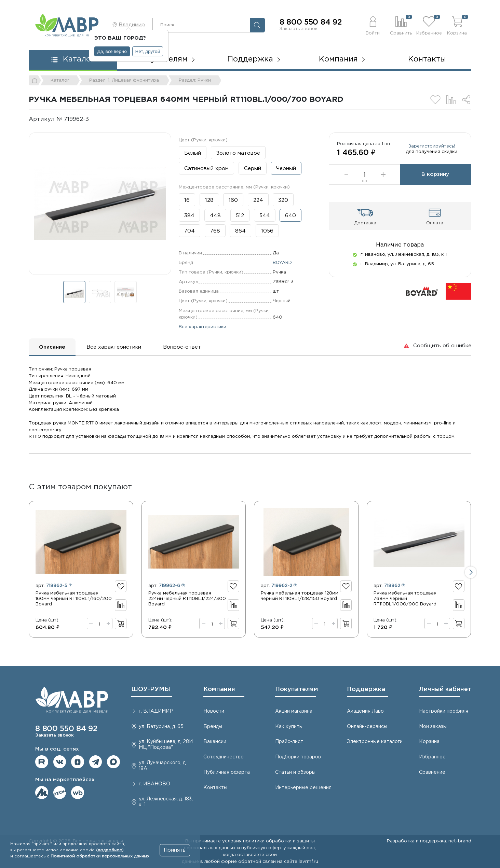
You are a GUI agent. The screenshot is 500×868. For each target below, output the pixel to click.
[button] (373, 25)
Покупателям (297, 689)
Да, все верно (112, 51)
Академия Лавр (365, 711)
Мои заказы (433, 727)
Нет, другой (148, 51)
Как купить (288, 727)
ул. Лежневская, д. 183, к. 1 (166, 802)
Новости (214, 711)
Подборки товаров (298, 757)
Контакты (427, 59)
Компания (219, 689)
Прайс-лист (289, 742)
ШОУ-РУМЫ (151, 689)
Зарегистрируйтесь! (432, 146)
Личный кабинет (445, 689)
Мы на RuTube (42, 762)
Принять (175, 850)
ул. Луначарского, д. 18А (163, 766)
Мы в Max (113, 762)
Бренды (213, 727)
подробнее (110, 850)
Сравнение (432, 772)
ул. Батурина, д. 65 (161, 727)
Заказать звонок (299, 29)
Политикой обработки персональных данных (100, 856)
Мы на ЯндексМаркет (42, 793)
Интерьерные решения (303, 788)
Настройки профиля (444, 711)
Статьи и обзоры (295, 772)
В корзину (435, 174)
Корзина (429, 742)
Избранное (432, 757)
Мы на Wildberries (78, 793)
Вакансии (215, 742)
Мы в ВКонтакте (60, 762)
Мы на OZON (60, 793)
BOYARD (282, 263)
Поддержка (366, 689)
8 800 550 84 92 (311, 23)
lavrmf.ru (308, 862)
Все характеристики (202, 327)
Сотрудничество (224, 757)
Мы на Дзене (78, 762)
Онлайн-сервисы (367, 727)
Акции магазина (294, 711)
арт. (54, 586)
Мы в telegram (96, 762)
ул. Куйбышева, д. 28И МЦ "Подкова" (166, 745)
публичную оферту (264, 848)
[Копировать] (94, 119)
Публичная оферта (227, 772)
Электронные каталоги (375, 742)
